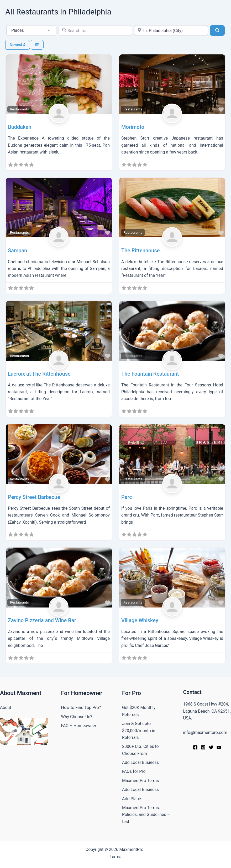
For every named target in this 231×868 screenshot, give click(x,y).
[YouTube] (219, 747)
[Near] (171, 30)
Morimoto (133, 127)
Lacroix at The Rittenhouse (39, 374)
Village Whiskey (140, 620)
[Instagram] (203, 747)
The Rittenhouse (140, 251)
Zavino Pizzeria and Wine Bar (42, 620)
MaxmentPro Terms (140, 781)
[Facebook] (195, 747)
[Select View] (37, 45)
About (6, 708)
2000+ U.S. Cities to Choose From (140, 750)
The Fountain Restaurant (150, 374)
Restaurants (19, 109)
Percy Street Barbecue (34, 497)
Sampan (17, 251)
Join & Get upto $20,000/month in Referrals (139, 731)
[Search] (217, 30)
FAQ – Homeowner (79, 726)
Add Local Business (140, 762)
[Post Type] (31, 30)
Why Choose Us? (77, 717)
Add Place (132, 799)
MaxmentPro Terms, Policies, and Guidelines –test (146, 815)
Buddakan (20, 127)
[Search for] (95, 30)
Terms (116, 857)
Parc (127, 497)
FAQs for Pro (134, 771)
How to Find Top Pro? (81, 708)
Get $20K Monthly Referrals (139, 711)
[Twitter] (211, 747)
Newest (18, 45)
